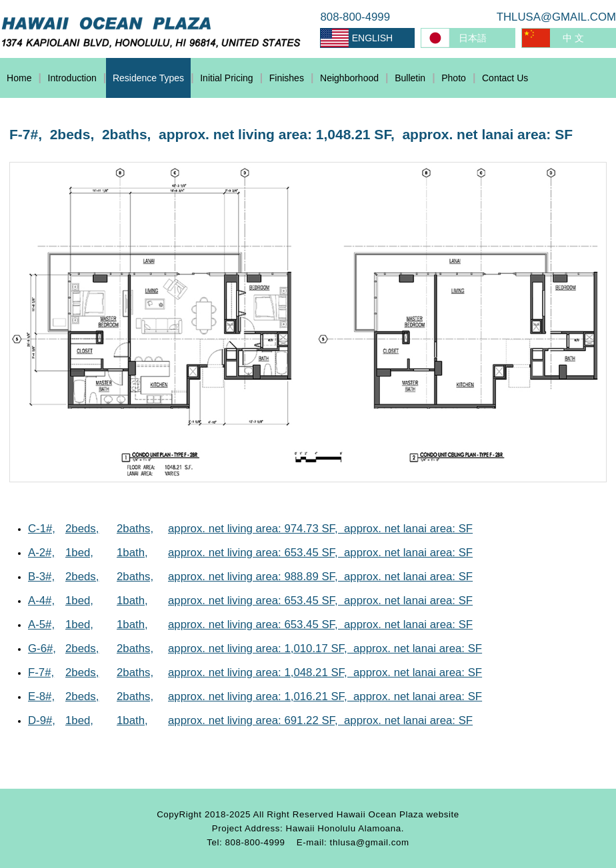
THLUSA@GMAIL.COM (556, 17)
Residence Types (148, 78)
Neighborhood (349, 78)
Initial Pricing (226, 78)
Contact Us (505, 78)
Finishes (287, 78)
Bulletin (410, 78)
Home (19, 78)
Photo (454, 78)
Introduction (72, 78)
